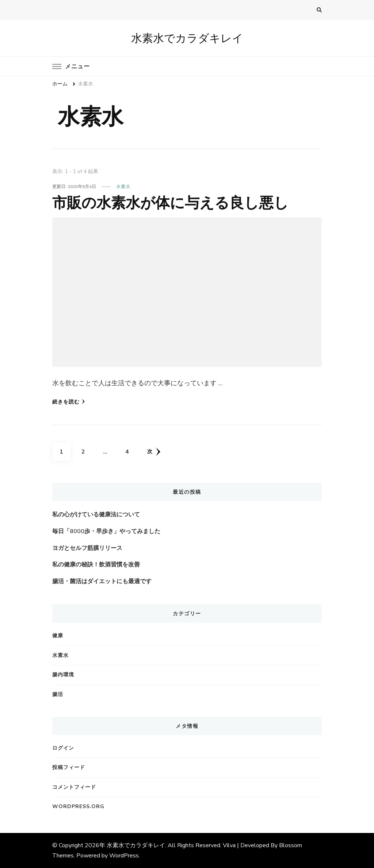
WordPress (124, 856)
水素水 (123, 187)
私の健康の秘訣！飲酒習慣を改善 (96, 565)
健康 (58, 636)
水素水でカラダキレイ (187, 38)
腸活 (58, 694)
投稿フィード (69, 767)
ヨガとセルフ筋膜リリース (87, 548)
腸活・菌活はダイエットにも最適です (102, 581)
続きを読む (69, 402)
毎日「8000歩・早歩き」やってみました (106, 531)
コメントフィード (74, 787)
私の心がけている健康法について (96, 515)
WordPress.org (78, 806)
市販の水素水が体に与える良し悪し (170, 203)
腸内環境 (63, 675)
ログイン (63, 748)
